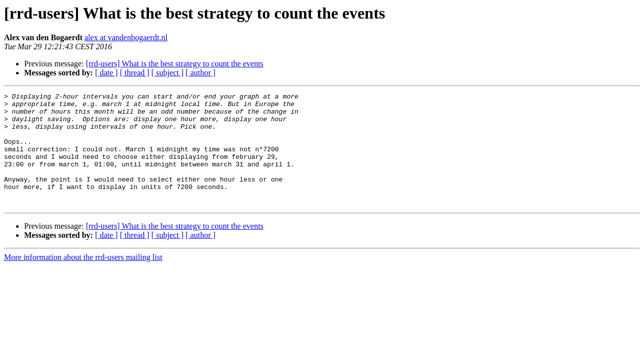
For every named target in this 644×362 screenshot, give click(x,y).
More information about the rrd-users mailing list (83, 280)
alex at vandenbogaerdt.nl (126, 37)
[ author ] (201, 73)
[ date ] (106, 73)
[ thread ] (135, 73)
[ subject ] (168, 73)
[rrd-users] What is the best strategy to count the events (175, 64)
